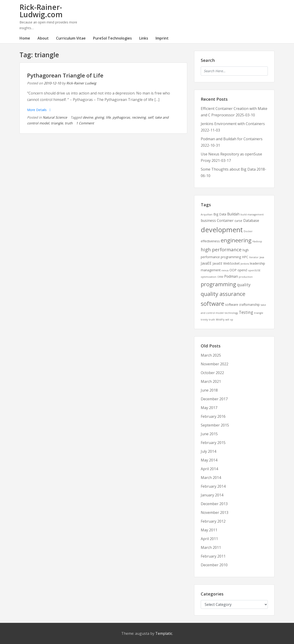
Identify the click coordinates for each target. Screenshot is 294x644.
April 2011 (209, 539)
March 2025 (211, 355)
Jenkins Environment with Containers (233, 124)
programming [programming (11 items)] (218, 284)
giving (99, 117)
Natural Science (55, 117)
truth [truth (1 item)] (212, 320)
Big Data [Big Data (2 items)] (220, 214)
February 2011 (213, 556)
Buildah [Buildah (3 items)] (233, 214)
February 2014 (213, 486)
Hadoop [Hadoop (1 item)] (257, 241)
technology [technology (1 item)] (231, 313)
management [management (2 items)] (211, 270)
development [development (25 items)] (222, 230)
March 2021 (211, 381)
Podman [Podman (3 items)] (231, 276)
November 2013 (215, 512)
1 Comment (85, 123)
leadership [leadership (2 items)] (257, 263)
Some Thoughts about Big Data (228, 169)
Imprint (162, 38)
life (108, 117)
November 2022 (215, 364)
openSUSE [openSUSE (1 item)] (254, 270)
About (43, 38)
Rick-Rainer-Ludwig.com (41, 11)
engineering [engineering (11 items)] (236, 240)
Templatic (164, 633)
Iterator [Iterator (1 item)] (254, 257)
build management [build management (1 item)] (252, 215)
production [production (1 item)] (246, 277)
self (150, 117)
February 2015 (213, 443)
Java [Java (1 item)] (262, 257)
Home (25, 38)
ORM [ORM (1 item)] (220, 277)
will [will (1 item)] (227, 320)
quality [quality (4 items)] (244, 285)
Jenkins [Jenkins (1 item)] (245, 264)
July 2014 (208, 451)
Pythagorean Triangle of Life (65, 75)
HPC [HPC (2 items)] (245, 257)
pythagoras (121, 117)
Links (144, 38)
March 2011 (211, 547)
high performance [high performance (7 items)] (221, 249)
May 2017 (209, 408)
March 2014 (211, 478)
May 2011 (209, 530)
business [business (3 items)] (208, 220)
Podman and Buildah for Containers (232, 139)
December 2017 (214, 399)
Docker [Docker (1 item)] (248, 231)
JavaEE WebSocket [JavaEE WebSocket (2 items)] (226, 263)
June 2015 (209, 434)
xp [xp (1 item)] (232, 320)
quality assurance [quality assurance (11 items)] (223, 294)
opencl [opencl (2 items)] (242, 270)
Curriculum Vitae (71, 38)
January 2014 (212, 495)
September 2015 (215, 425)
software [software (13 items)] (212, 303)
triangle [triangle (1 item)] (259, 313)
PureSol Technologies (112, 38)
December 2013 (214, 504)
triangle (57, 123)
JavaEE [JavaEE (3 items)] (206, 263)
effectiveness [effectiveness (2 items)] (210, 241)
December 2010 (214, 565)
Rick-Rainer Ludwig (81, 83)
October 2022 (212, 373)
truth (69, 123)
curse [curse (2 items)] (238, 221)
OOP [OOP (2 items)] (233, 270)
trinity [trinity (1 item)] (204, 320)
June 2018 (209, 390)
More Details (39, 110)
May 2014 (209, 460)
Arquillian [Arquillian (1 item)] (207, 215)
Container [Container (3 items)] (225, 220)
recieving (139, 117)
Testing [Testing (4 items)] (246, 312)
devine (88, 117)
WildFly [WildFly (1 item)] (220, 320)
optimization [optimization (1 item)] (209, 277)
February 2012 (213, 521)
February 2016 (213, 416)
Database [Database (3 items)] (251, 220)
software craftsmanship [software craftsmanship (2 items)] (242, 305)
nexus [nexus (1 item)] (225, 270)
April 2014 (209, 469)
